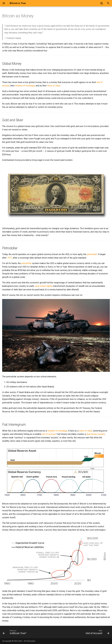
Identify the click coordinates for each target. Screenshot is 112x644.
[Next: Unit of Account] (97, 633)
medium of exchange (25, 86)
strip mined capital (44, 286)
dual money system (96, 434)
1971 (10, 258)
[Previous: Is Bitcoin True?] (15, 633)
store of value (54, 86)
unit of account (49, 434)
